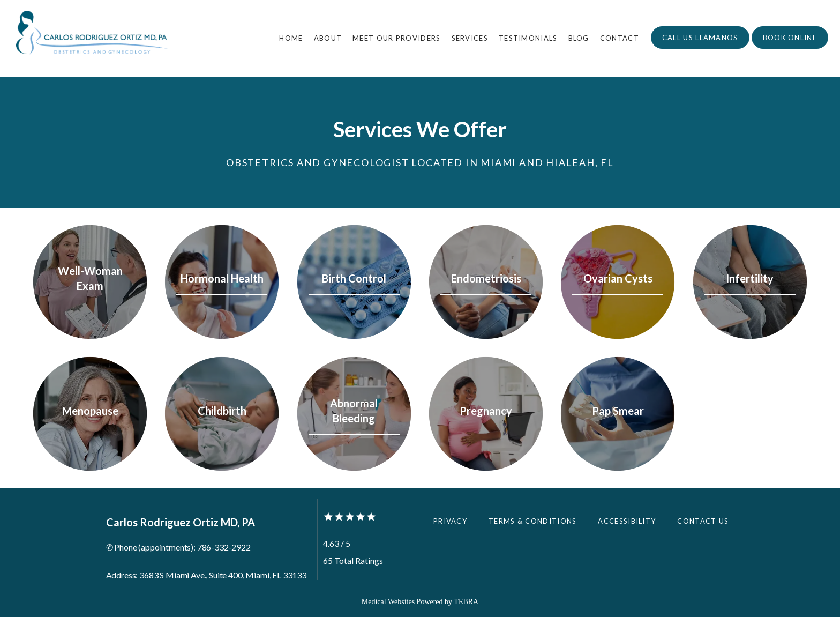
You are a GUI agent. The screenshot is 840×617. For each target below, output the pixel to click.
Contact (620, 38)
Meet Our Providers (396, 38)
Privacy (450, 521)
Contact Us (703, 521)
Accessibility (627, 521)
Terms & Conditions (532, 521)
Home (291, 38)
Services (470, 38)
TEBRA (466, 602)
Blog (579, 38)
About (328, 38)
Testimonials (528, 38)
